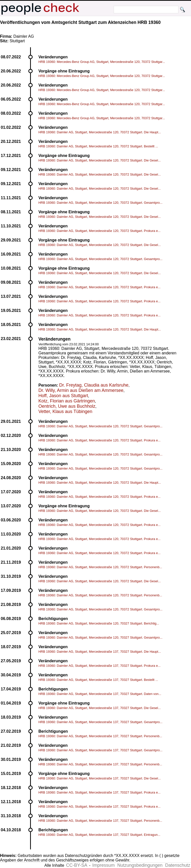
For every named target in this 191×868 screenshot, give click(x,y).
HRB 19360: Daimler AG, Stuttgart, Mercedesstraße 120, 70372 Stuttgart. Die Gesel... (100, 160)
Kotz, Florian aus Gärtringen (67, 401)
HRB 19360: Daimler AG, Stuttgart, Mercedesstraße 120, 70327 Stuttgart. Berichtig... (99, 623)
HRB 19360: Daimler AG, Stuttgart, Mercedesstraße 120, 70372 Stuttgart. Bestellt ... (98, 146)
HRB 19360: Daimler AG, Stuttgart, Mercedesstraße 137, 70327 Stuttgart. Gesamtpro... (100, 722)
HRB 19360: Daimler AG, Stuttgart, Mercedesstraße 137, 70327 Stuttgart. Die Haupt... (100, 652)
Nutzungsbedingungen (140, 865)
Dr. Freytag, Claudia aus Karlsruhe (94, 385)
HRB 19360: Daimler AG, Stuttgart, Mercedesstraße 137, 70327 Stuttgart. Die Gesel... (100, 708)
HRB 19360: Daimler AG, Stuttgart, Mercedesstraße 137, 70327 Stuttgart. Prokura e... (100, 666)
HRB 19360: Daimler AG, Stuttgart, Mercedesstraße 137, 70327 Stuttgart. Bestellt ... (98, 680)
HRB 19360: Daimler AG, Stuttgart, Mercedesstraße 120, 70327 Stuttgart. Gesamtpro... (100, 637)
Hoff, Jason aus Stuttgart (63, 396)
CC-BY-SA (77, 865)
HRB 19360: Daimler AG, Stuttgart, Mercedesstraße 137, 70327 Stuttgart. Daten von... (100, 694)
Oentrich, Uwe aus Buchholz (67, 406)
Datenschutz (178, 865)
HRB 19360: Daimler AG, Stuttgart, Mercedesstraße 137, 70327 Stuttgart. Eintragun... (99, 835)
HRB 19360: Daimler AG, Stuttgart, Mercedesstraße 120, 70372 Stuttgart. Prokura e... (100, 231)
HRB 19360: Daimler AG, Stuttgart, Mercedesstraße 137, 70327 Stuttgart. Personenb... (100, 736)
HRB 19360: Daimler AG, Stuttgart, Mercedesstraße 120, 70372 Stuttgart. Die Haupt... (100, 132)
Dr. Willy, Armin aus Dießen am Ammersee (81, 390)
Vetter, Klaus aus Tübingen (65, 411)
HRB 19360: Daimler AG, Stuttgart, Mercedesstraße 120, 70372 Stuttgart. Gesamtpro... (100, 203)
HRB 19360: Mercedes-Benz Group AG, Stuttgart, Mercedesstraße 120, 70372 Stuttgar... (102, 62)
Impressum (104, 865)
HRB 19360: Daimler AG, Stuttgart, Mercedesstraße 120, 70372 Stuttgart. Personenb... (100, 567)
